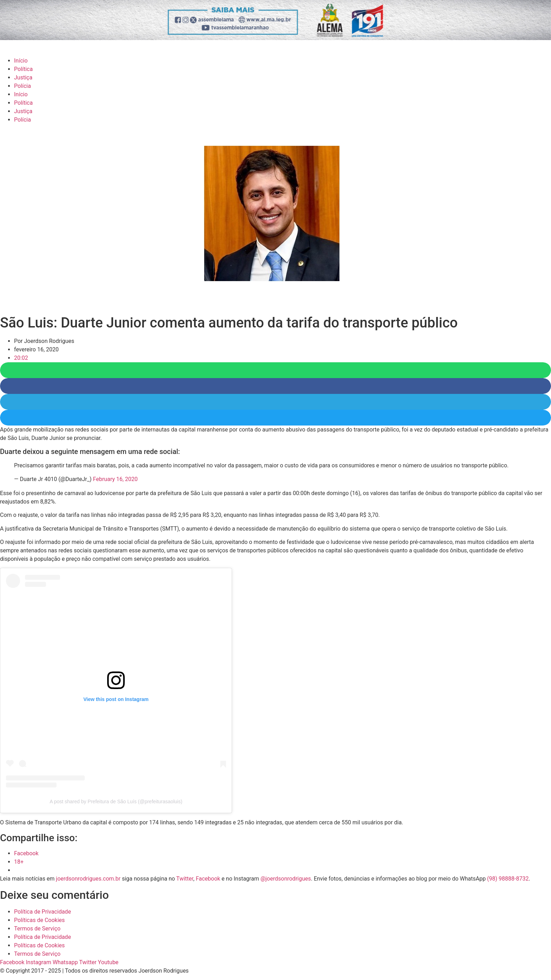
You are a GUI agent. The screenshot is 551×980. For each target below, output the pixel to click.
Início (21, 61)
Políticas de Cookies (39, 920)
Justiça (23, 77)
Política (23, 69)
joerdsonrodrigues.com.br (87, 879)
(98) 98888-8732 (508, 879)
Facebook (208, 879)
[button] (275, 370)
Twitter (185, 879)
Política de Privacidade (43, 912)
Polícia (22, 86)
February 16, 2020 (115, 479)
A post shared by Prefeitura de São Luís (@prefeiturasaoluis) (116, 801)
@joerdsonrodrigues (286, 879)
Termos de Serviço (37, 929)
